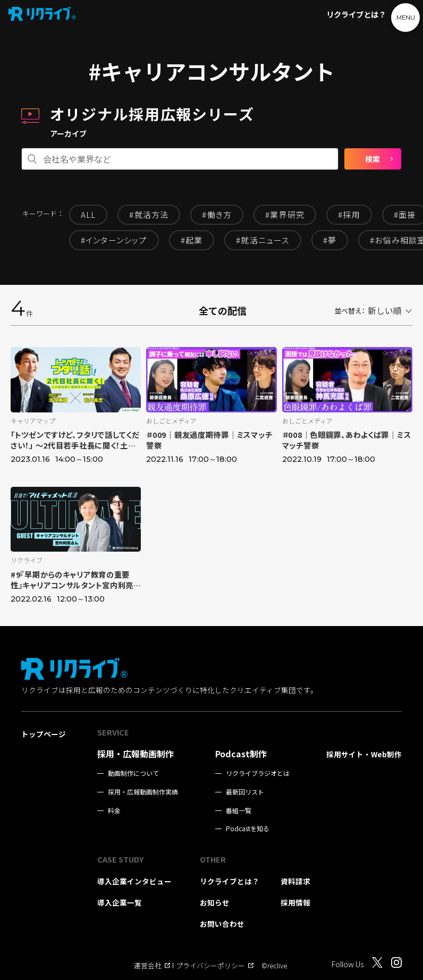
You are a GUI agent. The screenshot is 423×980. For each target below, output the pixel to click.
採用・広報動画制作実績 (143, 792)
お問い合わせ (222, 924)
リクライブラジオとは (258, 773)
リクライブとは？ (356, 14)
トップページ (44, 734)
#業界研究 (285, 214)
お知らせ (215, 902)
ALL (88, 214)
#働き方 (217, 214)
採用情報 (295, 902)
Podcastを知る (248, 829)
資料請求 (295, 881)
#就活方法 (149, 214)
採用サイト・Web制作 (364, 754)
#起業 (192, 240)
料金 (114, 810)
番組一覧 (239, 810)
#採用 (349, 214)
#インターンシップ (114, 240)
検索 (373, 159)
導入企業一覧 (120, 902)
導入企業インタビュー (134, 881)
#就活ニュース (263, 240)
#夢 (330, 240)
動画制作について (133, 773)
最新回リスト (245, 792)
